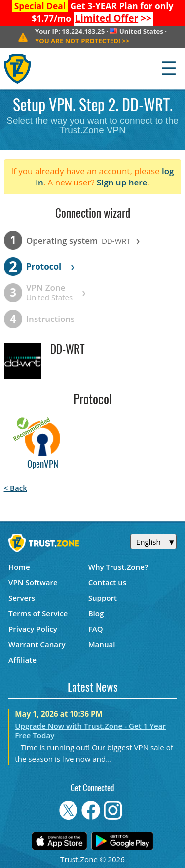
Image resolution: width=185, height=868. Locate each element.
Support (103, 598)
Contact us (108, 582)
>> (113, 18)
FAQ (96, 629)
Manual (102, 644)
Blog (96, 613)
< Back (16, 488)
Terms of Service (38, 613)
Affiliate (22, 660)
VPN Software (33, 582)
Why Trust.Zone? (118, 567)
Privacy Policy (33, 629)
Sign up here (122, 182)
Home (19, 567)
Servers (22, 598)
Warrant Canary (37, 644)
